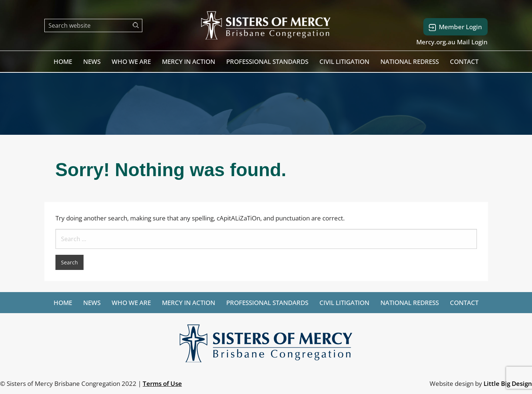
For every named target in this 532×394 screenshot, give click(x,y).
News (92, 61)
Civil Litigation (344, 61)
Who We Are (131, 61)
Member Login (455, 27)
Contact (464, 61)
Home (63, 61)
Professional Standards (267, 61)
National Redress (410, 61)
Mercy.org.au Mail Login (452, 42)
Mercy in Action (189, 61)
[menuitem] (63, 61)
